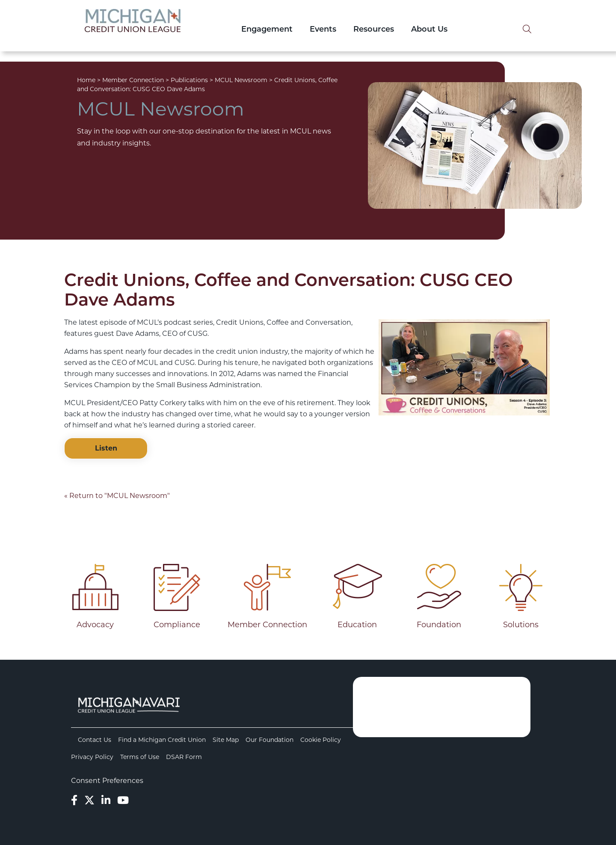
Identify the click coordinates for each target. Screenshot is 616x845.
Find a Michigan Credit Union (162, 740)
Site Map (226, 740)
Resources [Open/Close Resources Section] (374, 30)
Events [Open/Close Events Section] (323, 30)
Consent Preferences (107, 781)
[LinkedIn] (106, 800)
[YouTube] (123, 800)
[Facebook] (74, 800)
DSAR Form (184, 757)
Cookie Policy (321, 740)
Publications (189, 80)
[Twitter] (89, 800)
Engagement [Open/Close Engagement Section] (267, 30)
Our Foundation (269, 740)
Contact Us (95, 740)
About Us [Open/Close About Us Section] (429, 30)
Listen (106, 448)
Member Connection (133, 80)
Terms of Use (140, 757)
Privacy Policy (92, 757)
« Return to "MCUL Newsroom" (117, 496)
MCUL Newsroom (241, 80)
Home (86, 80)
